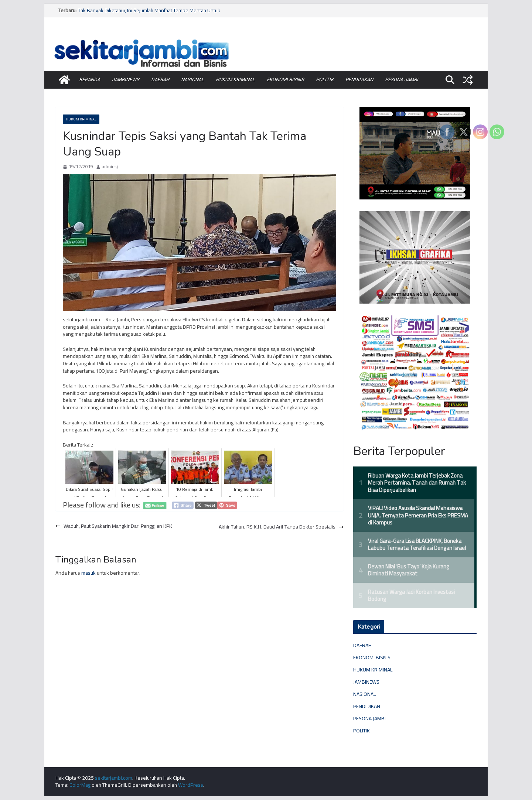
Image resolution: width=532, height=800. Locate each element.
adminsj (110, 167)
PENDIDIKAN (359, 80)
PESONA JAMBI (402, 80)
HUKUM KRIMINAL (235, 80)
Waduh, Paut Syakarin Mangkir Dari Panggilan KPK (114, 526)
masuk (88, 573)
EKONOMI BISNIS (285, 80)
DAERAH (160, 80)
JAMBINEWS (126, 80)
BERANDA (90, 80)
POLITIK (325, 80)
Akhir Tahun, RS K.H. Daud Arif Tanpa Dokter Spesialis (281, 527)
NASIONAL (192, 80)
